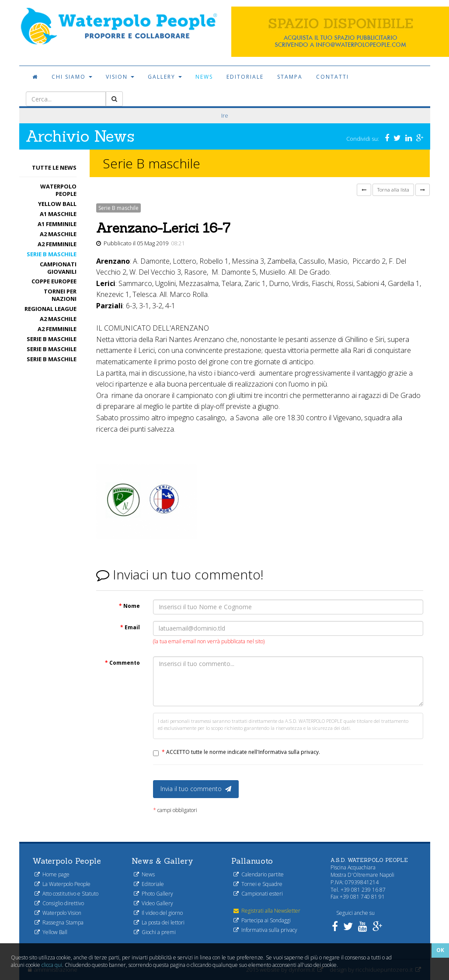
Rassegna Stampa (59, 922)
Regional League (50, 309)
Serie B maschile (52, 254)
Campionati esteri (258, 894)
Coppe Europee (54, 281)
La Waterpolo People (63, 884)
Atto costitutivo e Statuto (66, 894)
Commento (122, 663)
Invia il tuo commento (196, 789)
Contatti (332, 77)
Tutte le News (54, 167)
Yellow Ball (57, 204)
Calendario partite (259, 874)
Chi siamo (72, 77)
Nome (129, 606)
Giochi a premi (155, 932)
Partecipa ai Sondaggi (262, 920)
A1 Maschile (58, 214)
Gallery (165, 77)
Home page (52, 874)
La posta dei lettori (159, 922)
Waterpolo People (58, 190)
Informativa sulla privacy (265, 930)
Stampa (290, 77)
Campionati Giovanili (58, 268)
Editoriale (245, 77)
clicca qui (52, 965)
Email (130, 627)
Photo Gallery (153, 894)
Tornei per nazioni (60, 295)
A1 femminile (57, 224)
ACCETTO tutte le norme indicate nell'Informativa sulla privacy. (241, 752)
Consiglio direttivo (59, 903)
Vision (120, 77)
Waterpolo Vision (58, 913)
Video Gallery (153, 903)
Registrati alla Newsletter (267, 911)
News (204, 77)
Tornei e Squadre (258, 884)
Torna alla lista (393, 190)
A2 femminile (57, 244)
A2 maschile (58, 234)
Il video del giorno (158, 913)
